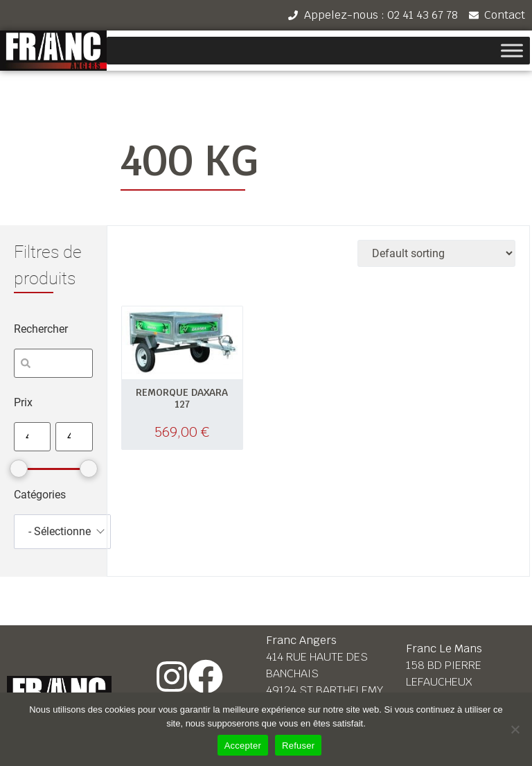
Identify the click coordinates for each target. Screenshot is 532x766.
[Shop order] (436, 253)
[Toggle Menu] (512, 51)
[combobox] (62, 532)
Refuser (298, 746)
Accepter (243, 746)
